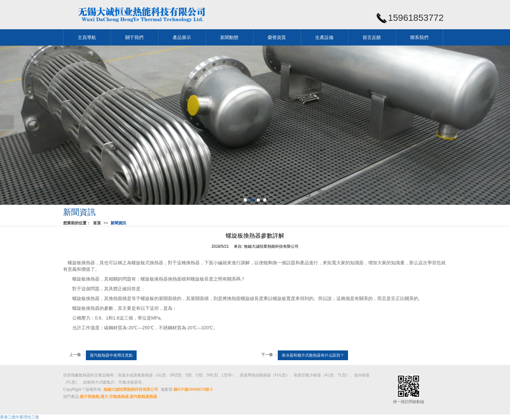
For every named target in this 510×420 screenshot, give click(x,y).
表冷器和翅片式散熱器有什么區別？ (313, 355)
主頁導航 (87, 37)
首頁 (97, 223)
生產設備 (324, 37)
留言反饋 (372, 37)
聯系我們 (419, 37)
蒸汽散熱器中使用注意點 (111, 355)
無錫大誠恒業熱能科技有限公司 (271, 246)
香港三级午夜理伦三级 (20, 417)
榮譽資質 (277, 37)
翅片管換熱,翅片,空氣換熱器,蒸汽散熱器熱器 (118, 397)
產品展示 (182, 37)
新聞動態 (229, 37)
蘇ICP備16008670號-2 (193, 389)
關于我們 (134, 37)
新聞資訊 (118, 223)
